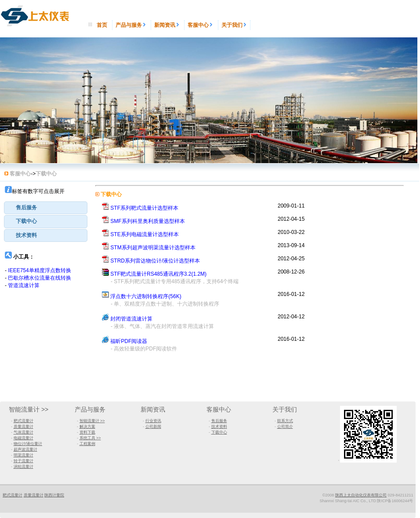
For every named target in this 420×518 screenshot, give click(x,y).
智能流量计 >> (29, 409)
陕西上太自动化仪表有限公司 (361, 495)
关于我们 (234, 25)
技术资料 (26, 235)
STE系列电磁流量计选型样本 (144, 234)
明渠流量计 (24, 455)
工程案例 (87, 444)
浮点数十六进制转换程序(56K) (146, 296)
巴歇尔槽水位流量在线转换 (40, 278)
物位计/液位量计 (28, 444)
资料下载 (87, 432)
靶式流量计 (24, 421)
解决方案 (87, 427)
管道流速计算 (24, 285)
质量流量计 (24, 427)
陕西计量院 (54, 495)
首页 (103, 25)
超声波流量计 (25, 449)
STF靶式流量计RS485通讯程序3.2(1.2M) (158, 274)
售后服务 (26, 208)
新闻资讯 (168, 25)
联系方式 (285, 421)
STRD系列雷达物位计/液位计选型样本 (155, 261)
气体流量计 (24, 432)
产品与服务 (132, 25)
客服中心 (201, 25)
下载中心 (26, 221)
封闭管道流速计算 (131, 319)
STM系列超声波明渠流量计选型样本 (153, 248)
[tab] (46, 208)
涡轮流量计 (24, 467)
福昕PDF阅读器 (129, 341)
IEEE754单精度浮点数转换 (39, 270)
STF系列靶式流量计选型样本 (144, 208)
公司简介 (285, 427)
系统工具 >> (90, 438)
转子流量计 (24, 461)
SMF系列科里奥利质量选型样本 (147, 221)
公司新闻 (153, 427)
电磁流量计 (24, 438)
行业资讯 (153, 421)
